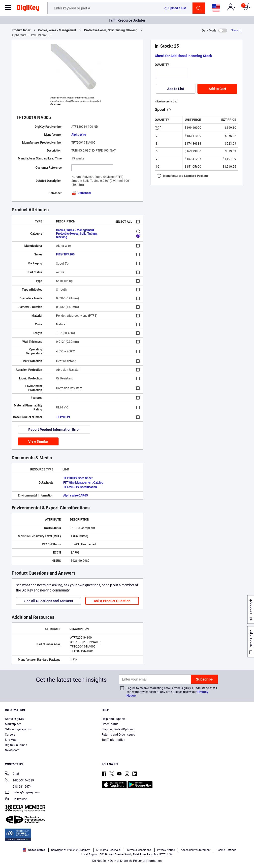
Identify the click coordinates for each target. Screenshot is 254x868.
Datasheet (81, 193)
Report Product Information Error (54, 430)
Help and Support (113, 719)
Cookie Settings (226, 850)
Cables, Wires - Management (57, 30)
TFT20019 (63, 417)
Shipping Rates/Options (118, 729)
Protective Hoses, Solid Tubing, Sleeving (111, 30)
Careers (10, 735)
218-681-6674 (18, 787)
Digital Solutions (16, 745)
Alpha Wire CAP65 (76, 496)
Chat (12, 774)
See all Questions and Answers (49, 601)
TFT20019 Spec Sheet (78, 478)
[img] (28, 9)
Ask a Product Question (112, 601)
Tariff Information (113, 740)
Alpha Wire (79, 135)
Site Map (11, 740)
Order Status (110, 724)
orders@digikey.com (22, 793)
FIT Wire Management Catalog (83, 483)
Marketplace (13, 724)
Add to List (176, 89)
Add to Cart (217, 89)
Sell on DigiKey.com (18, 729)
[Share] (237, 30)
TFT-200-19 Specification (80, 487)
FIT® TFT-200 (65, 254)
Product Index (21, 30)
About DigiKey (15, 719)
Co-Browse (16, 799)
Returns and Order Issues (118, 735)
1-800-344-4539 (19, 781)
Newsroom (12, 750)
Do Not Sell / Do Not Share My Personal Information (127, 861)
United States (34, 850)
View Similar (38, 441)
